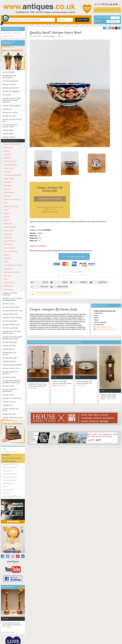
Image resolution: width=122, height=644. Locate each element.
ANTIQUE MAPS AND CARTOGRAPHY (9, 77)
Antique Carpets (9, 137)
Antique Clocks (8, 304)
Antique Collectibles (11, 307)
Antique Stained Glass (11, 325)
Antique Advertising (10, 81)
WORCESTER (8, 290)
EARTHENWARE (9, 193)
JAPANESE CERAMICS (11, 207)
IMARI (5, 203)
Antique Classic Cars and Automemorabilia (12, 299)
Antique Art (7, 109)
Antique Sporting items (12, 398)
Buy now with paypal (76, 257)
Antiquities (7, 95)
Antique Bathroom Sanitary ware (10, 126)
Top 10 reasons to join (11, 458)
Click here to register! (12, 33)
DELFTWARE (8, 186)
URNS (5, 279)
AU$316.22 (84, 282)
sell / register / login (104, 10)
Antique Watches (9, 414)
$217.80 (45, 282)
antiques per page (103, 17)
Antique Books (8, 130)
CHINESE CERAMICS (10, 165)
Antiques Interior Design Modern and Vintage (12, 338)
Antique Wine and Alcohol (13, 418)
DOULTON (7, 189)
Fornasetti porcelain (12, 200)
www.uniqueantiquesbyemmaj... (106, 329)
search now (82, 20)
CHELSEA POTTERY (10, 161)
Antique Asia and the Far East (12, 121)
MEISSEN (7, 217)
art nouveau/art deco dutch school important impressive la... (13, 625)
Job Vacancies (8, 490)
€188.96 (65, 282)
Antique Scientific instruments (9, 391)
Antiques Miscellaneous (12, 365)
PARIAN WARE (8, 231)
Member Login (8, 36)
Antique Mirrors (9, 362)
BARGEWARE (8, 148)
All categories (8, 72)
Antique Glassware (10, 328)
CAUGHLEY (7, 155)
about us (6, 487)
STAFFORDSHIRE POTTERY (13, 265)
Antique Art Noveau (10, 113)
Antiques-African (9, 85)
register (6, 455)
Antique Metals (8, 349)
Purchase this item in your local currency (53, 293)
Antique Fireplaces (10, 314)
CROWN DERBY (9, 179)
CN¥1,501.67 (103, 282)
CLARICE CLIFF (9, 168)
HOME (4, 449)
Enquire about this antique (50, 199)
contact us (7, 493)
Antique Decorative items (13, 311)
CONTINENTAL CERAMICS (12, 175)
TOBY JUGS (7, 276)
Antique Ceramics (9, 141)
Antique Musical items (11, 368)
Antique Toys (7, 405)
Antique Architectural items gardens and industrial (11, 100)
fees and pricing (9, 480)
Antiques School (9, 461)
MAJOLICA (7, 213)
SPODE (6, 262)
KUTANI (6, 210)
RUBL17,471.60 (62, 287)
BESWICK (7, 151)
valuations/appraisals (11, 496)
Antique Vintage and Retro (10, 410)
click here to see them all (50, 211)
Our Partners (8, 484)
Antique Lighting (9, 346)
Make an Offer (76, 272)
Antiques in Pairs (9, 377)
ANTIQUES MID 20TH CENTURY (9, 354)
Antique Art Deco (9, 116)
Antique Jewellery (10, 342)
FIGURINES (7, 196)
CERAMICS (7, 158)
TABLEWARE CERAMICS (12, 272)
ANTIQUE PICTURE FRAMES (12, 318)
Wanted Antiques (9, 468)
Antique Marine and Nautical (10, 373)
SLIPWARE (7, 258)
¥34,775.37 (44, 287)
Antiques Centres (9, 477)
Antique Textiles (9, 402)
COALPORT (7, 172)
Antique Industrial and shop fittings (11, 333)
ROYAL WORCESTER (11, 252)
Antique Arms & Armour (12, 106)
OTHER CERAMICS (10, 227)
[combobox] (65, 20)
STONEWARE (8, 269)
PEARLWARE (8, 234)
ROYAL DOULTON (9, 248)
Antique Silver (8, 395)
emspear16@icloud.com (103, 327)
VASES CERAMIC (9, 283)
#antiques (13, 561)
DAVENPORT (8, 182)
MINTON (6, 220)
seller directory (9, 474)
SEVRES (6, 255)
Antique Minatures (10, 358)
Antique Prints (8, 386)
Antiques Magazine (10, 465)
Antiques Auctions (10, 452)
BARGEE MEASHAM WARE (12, 144)
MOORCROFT (8, 224)
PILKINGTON (8, 238)
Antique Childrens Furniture (10, 294)
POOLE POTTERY (9, 241)
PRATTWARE (8, 245)
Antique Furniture (10, 321)
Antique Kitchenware (11, 91)
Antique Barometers (11, 88)
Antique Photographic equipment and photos (11, 382)
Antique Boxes (8, 134)
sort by (98, 21)
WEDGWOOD (8, 286)
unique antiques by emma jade (50, 189)
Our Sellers (7, 471)
